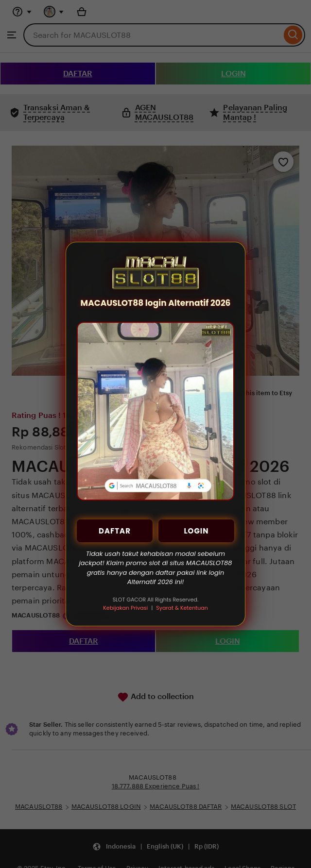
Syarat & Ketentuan (182, 608)
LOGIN (196, 531)
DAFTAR (115, 531)
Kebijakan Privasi (125, 608)
